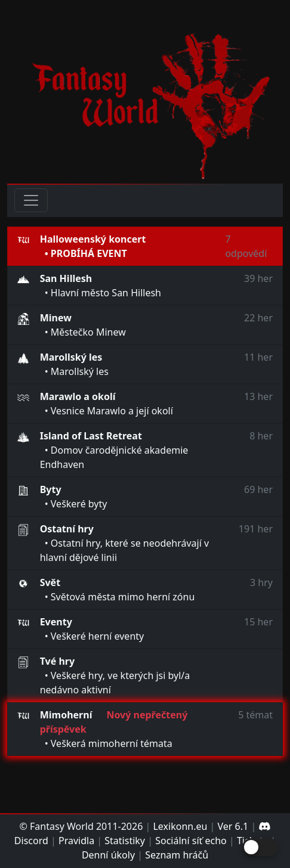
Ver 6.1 (233, 826)
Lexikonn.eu (180, 826)
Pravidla (76, 841)
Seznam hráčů (177, 855)
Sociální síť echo (191, 841)
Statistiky (125, 841)
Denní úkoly (108, 855)
